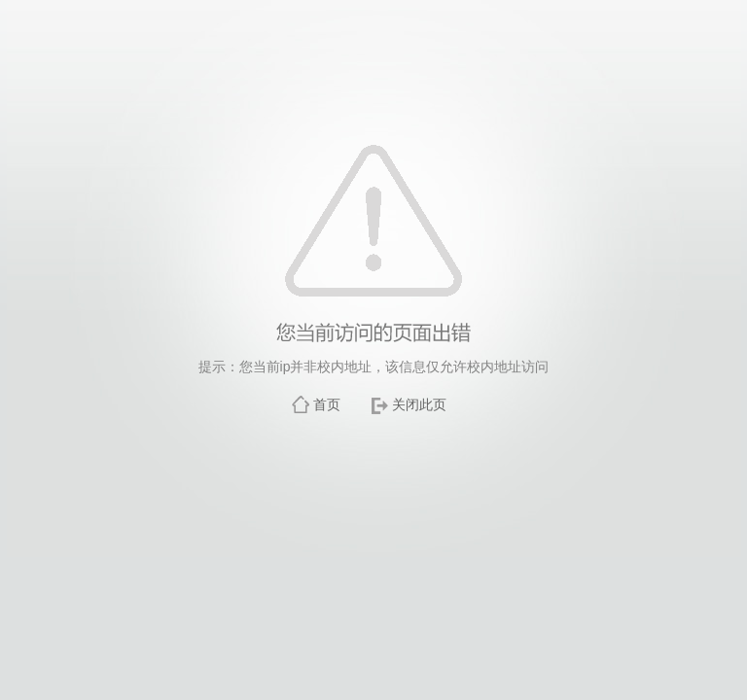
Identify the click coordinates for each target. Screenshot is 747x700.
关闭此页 (419, 404)
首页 (327, 404)
